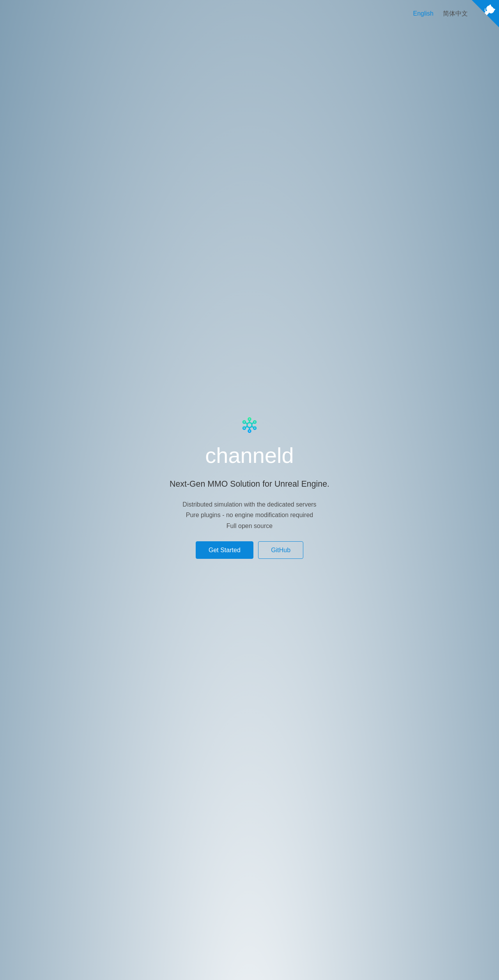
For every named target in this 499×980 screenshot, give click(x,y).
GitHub (281, 550)
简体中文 (455, 14)
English (423, 14)
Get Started (225, 550)
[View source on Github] (485, 15)
